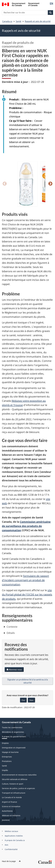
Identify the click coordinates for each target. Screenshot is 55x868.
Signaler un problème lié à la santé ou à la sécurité (28, 681)
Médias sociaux (11, 831)
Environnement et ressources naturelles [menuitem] (19, 775)
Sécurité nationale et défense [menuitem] (15, 779)
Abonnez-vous (14, 669)
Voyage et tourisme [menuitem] (10, 752)
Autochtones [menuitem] (7, 811)
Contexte (12, 627)
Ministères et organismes (13, 732)
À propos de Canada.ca (15, 840)
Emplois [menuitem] (5, 743)
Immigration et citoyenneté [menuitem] (14, 748)
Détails (11, 633)
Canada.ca (7, 21)
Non (31, 700)
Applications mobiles (14, 836)
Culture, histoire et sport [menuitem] (13, 784)
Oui (23, 700)
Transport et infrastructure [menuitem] (14, 793)
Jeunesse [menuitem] (6, 820)
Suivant (50, 184)
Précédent (5, 184)
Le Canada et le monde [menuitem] (12, 797)
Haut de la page (11, 861)
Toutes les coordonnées (12, 727)
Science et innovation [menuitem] (11, 806)
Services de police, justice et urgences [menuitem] (18, 788)
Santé (18, 21)
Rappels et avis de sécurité (38, 21)
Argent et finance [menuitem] (9, 802)
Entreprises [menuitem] (7, 757)
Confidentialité (11, 849)
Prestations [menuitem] (7, 761)
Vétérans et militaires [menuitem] (11, 815)
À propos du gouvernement (14, 737)
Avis (7, 845)
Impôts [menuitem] (5, 770)
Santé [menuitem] (4, 766)
